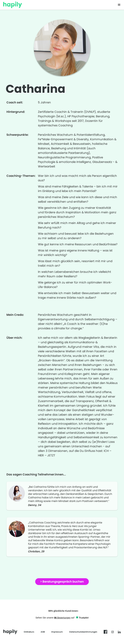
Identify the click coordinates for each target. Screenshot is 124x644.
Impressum (57, 632)
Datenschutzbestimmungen (83, 632)
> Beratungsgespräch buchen (62, 582)
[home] (13, 4)
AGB (43, 632)
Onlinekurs (29, 632)
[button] (119, 5)
